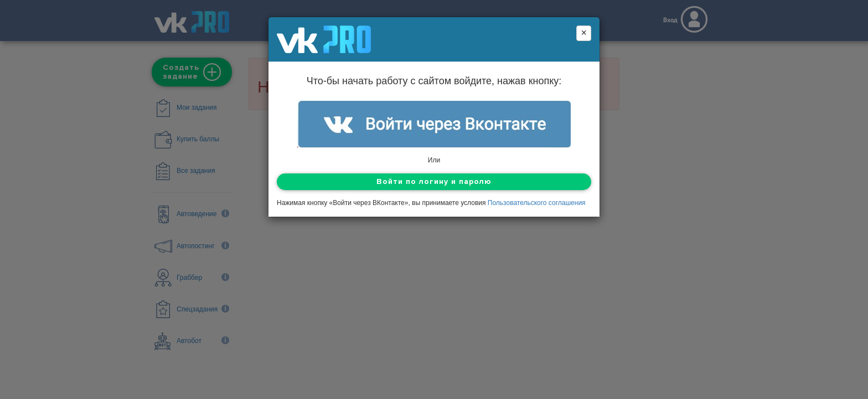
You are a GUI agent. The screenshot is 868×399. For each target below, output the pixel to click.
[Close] (584, 33)
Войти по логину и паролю (434, 181)
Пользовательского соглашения (537, 203)
